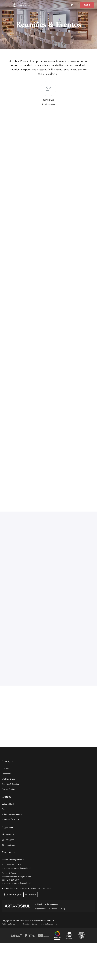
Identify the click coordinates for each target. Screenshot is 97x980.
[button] (48, 819)
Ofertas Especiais (11, 819)
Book (87, 5)
